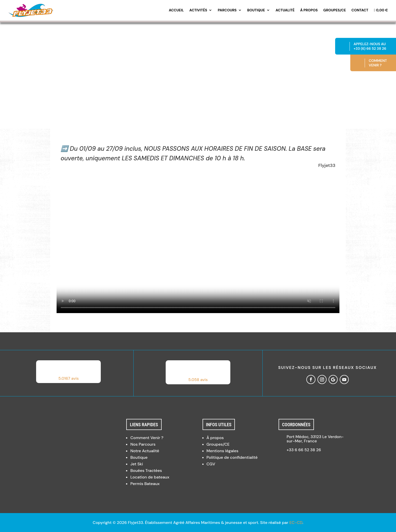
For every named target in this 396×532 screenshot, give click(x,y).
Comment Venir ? (147, 438)
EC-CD (296, 523)
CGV (211, 464)
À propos (309, 10)
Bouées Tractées (146, 471)
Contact (360, 10)
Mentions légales (222, 451)
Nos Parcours (143, 444)
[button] (68, 372)
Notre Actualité (145, 451)
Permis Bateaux (145, 484)
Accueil (176, 10)
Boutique (256, 10)
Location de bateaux (150, 477)
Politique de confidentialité (232, 457)
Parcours (227, 10)
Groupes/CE (335, 10)
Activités (198, 10)
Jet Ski (137, 464)
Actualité (285, 10)
